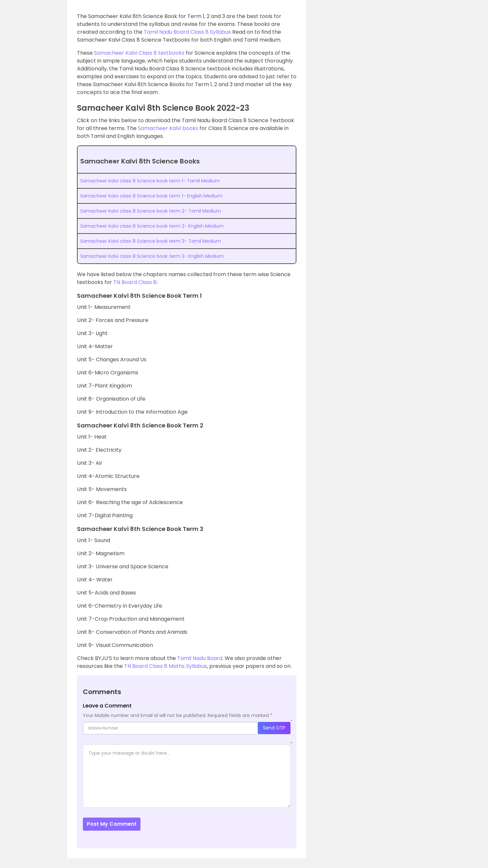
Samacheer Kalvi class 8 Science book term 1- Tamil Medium (150, 181)
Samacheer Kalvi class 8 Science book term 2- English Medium (152, 226)
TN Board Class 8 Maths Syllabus (166, 666)
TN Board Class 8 (135, 282)
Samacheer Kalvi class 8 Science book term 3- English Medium (152, 256)
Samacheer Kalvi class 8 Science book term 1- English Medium (151, 196)
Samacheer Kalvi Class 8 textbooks (139, 53)
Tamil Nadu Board (200, 658)
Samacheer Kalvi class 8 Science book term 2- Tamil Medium (151, 211)
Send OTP (274, 728)
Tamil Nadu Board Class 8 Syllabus (187, 32)
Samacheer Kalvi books (168, 128)
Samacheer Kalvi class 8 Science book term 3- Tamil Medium (151, 241)
